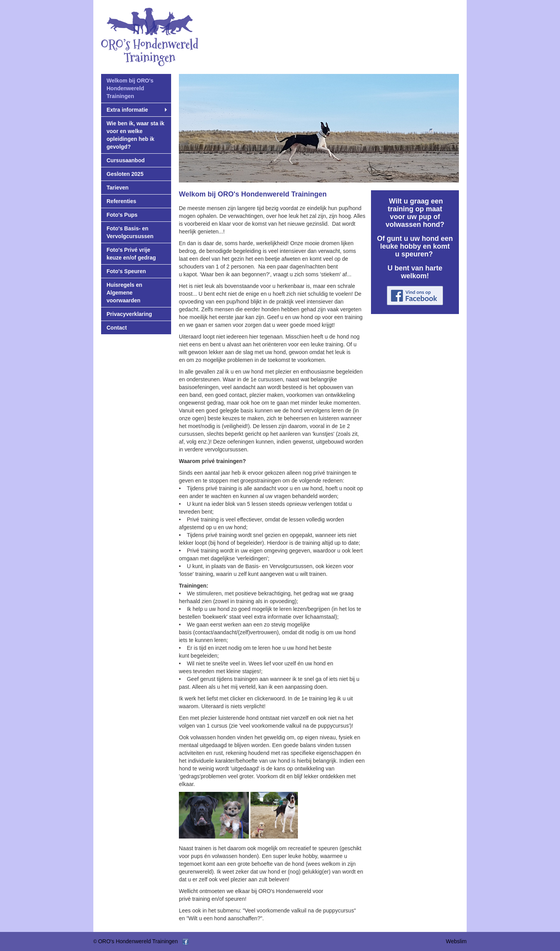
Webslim (456, 941)
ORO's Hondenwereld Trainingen (138, 941)
